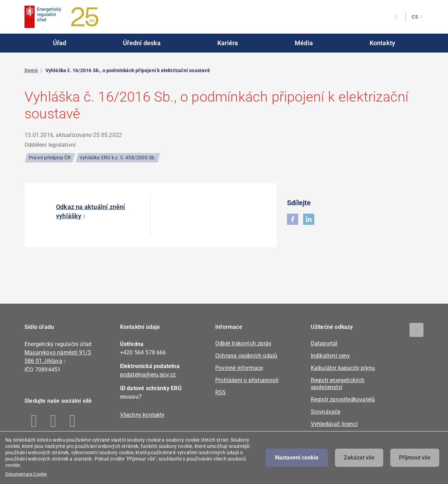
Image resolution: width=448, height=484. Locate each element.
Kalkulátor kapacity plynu (343, 368)
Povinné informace (239, 368)
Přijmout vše (415, 458)
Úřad (60, 43)
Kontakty (383, 43)
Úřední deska (142, 43)
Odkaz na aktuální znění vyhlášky (91, 211)
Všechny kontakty (142, 415)
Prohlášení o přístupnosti (247, 380)
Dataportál (324, 343)
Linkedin (53, 421)
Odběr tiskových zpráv (243, 343)
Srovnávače (326, 412)
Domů (31, 70)
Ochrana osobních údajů (246, 356)
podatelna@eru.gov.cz (148, 375)
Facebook (34, 421)
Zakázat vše (359, 458)
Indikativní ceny (331, 356)
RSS (221, 392)
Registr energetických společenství (338, 384)
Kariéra (228, 43)
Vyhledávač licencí (334, 424)
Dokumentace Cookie (26, 474)
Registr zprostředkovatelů (343, 399)
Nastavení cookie (297, 458)
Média (304, 43)
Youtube (73, 421)
